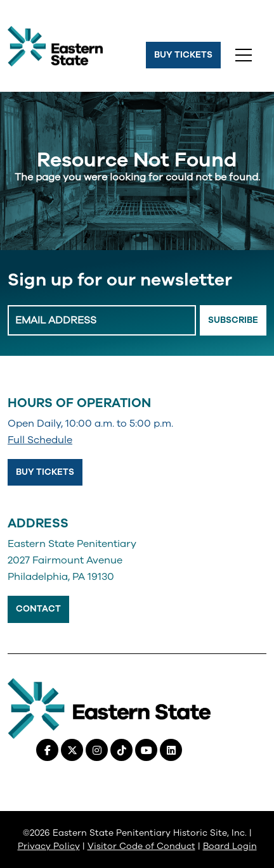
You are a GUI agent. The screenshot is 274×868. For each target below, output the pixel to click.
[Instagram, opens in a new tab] (97, 750)
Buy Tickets (183, 55)
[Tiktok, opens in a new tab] (121, 750)
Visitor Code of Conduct (141, 846)
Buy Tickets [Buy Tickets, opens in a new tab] (45, 472)
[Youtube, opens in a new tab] (146, 750)
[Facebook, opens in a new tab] (47, 750)
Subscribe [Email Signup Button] (233, 320)
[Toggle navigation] (244, 55)
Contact (38, 609)
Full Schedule (40, 440)
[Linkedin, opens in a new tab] (171, 750)
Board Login (230, 846)
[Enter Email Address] (102, 320)
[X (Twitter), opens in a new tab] (72, 750)
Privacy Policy (49, 846)
